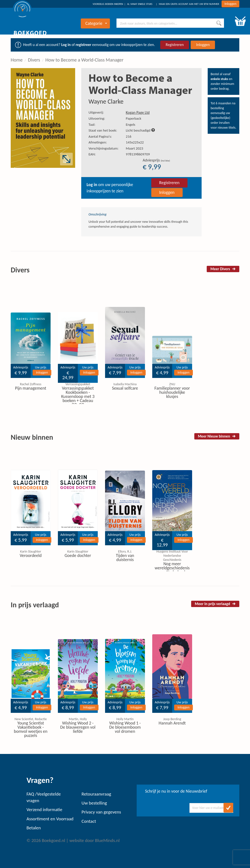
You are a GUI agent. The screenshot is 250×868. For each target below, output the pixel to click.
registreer (83, 45)
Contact (89, 821)
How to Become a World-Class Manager (85, 60)
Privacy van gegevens (101, 812)
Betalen (34, 828)
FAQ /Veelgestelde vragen (44, 797)
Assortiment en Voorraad (50, 819)
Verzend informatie (44, 810)
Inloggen (230, 4)
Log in (66, 45)
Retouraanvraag (96, 794)
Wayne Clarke (106, 101)
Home (17, 60)
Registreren (175, 45)
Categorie (96, 23)
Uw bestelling (94, 803)
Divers (34, 60)
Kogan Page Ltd (138, 112)
